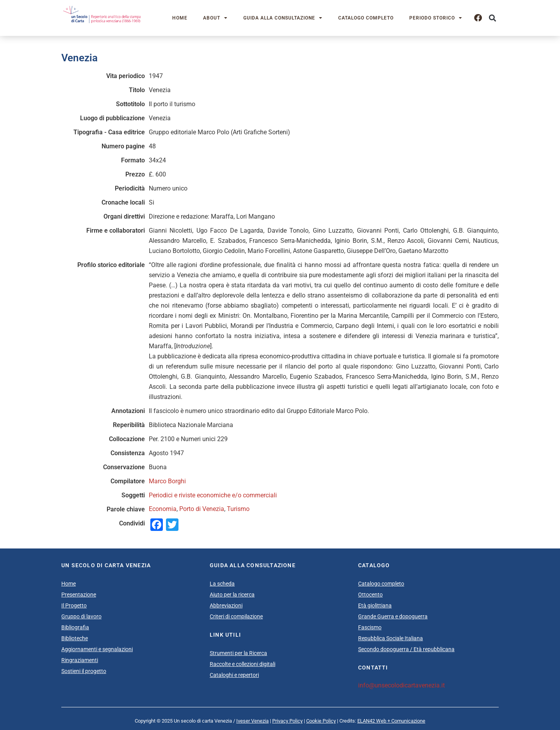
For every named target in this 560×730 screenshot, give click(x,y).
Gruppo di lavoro (81, 616)
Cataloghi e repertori (234, 675)
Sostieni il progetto (84, 671)
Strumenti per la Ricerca (238, 653)
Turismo (238, 509)
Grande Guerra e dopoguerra (393, 616)
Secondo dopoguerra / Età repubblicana (406, 649)
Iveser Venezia (252, 721)
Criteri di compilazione (236, 616)
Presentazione (79, 595)
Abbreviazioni (226, 605)
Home (180, 18)
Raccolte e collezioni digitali (243, 664)
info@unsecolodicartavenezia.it (401, 685)
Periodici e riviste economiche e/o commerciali (213, 495)
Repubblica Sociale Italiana (391, 638)
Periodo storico (436, 18)
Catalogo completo (366, 18)
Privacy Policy (287, 721)
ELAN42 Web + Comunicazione (391, 721)
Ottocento (370, 595)
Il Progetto (74, 605)
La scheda (222, 584)
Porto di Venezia (202, 509)
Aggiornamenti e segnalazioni (97, 649)
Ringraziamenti (80, 660)
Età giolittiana (375, 605)
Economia (163, 509)
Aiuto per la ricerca (232, 595)
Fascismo (370, 627)
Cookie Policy (321, 721)
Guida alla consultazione (283, 18)
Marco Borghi (167, 481)
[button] (492, 18)
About (215, 18)
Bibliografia (75, 627)
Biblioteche (75, 638)
